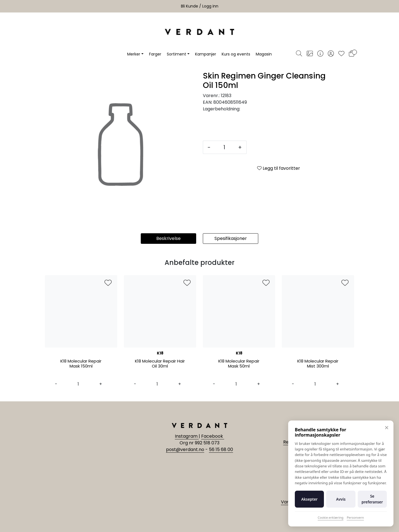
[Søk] (299, 54)
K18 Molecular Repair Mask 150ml (81, 364)
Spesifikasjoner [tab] (231, 238)
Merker (134, 54)
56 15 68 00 (221, 449)
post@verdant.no (185, 449)
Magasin (264, 54)
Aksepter (309, 499)
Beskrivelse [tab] (168, 238)
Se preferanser (372, 499)
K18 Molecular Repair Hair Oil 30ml (160, 364)
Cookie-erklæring (331, 517)
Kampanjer (206, 54)
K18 (160, 353)
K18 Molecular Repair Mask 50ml (239, 364)
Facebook (213, 436)
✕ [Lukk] (387, 428)
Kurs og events (236, 54)
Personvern (355, 517)
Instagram (187, 436)
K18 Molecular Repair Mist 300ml (318, 364)
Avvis (341, 499)
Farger (155, 54)
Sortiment (177, 54)
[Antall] (224, 147)
